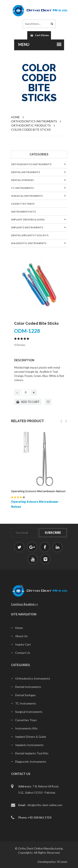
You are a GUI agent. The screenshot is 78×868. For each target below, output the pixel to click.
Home (15, 117)
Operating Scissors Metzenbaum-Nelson (38, 491)
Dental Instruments (25, 172)
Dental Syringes (22, 180)
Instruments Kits (23, 212)
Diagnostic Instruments (29, 243)
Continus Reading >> (25, 604)
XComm (62, 862)
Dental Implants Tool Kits (30, 235)
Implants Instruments (27, 227)
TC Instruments (22, 188)
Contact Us (23, 653)
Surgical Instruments (27, 196)
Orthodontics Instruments (31, 164)
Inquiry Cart (23, 644)
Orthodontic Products (31, 125)
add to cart (28, 402)
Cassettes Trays (23, 204)
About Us (21, 636)
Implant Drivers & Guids (28, 219)
